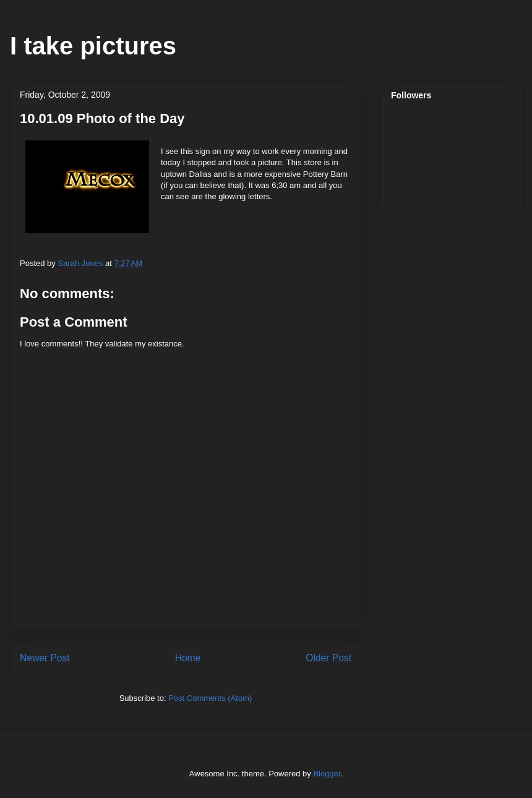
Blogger (327, 774)
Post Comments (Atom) (210, 698)
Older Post (328, 658)
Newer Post (45, 658)
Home (188, 658)
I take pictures (93, 46)
